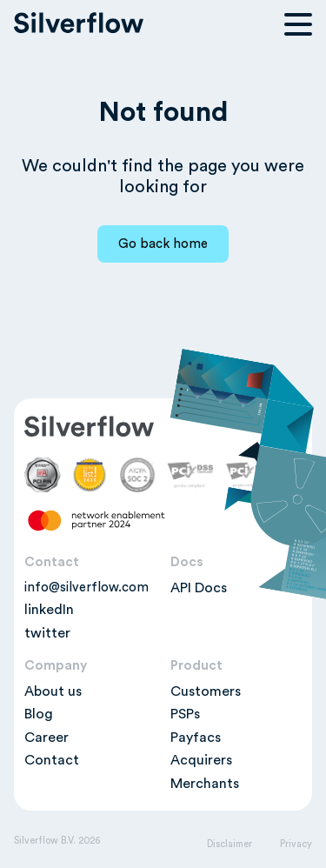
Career (47, 738)
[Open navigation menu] (298, 24)
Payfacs (196, 738)
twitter (47, 633)
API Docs (199, 588)
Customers (206, 691)
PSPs (185, 714)
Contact (52, 760)
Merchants (205, 784)
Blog (39, 714)
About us (53, 691)
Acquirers (201, 760)
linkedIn (49, 610)
